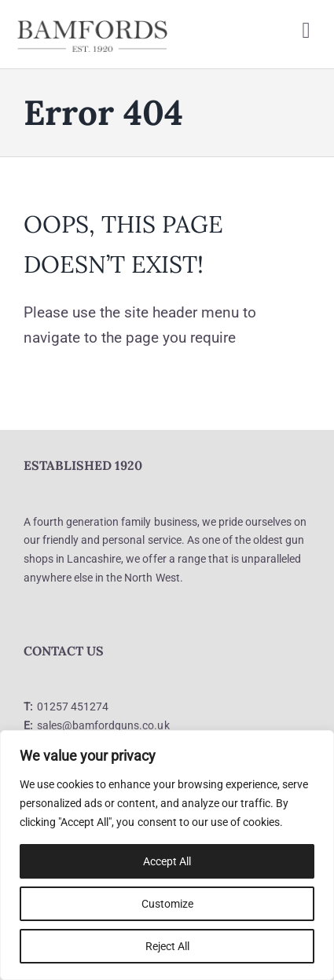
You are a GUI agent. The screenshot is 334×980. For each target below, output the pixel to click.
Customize (167, 904)
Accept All (167, 861)
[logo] (92, 25)
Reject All (167, 946)
